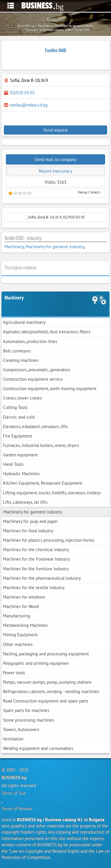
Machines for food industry (28, 531)
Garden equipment (20, 455)
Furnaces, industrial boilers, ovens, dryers (41, 445)
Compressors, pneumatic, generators (37, 370)
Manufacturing (17, 616)
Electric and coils (19, 417)
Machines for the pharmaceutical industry (42, 578)
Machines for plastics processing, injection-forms (49, 540)
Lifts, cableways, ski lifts (25, 502)
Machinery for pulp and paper (30, 521)
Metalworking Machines (25, 625)
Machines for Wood (21, 606)
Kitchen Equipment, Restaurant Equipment (43, 483)
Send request (55, 130)
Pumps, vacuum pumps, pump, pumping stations (47, 682)
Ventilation (13, 739)
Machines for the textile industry (34, 588)
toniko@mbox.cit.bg (29, 105)
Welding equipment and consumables (38, 748)
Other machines (18, 644)
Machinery (14, 247)
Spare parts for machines (26, 710)
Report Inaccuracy (55, 171)
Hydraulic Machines (21, 474)
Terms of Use (14, 793)
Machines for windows (24, 597)
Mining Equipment (20, 635)
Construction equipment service (33, 379)
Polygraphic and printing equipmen (36, 663)
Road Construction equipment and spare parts (46, 701)
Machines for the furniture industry (36, 569)
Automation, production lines (30, 341)
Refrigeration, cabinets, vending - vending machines (51, 691)
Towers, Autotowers (21, 729)
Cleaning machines (21, 360)
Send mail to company (55, 159)
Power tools (14, 673)
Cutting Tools (15, 407)
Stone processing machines (29, 720)
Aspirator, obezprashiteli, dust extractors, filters (47, 332)
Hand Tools (13, 464)
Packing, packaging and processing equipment (46, 654)
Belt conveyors (17, 351)
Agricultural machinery (24, 322)
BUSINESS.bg (14, 777)
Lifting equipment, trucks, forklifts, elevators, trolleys (52, 493)
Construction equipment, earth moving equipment (50, 389)
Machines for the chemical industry (36, 550)
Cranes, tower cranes (22, 398)
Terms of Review (17, 809)
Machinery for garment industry (55, 247)
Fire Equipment (17, 436)
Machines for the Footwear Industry (36, 559)
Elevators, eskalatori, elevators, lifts (35, 426)
